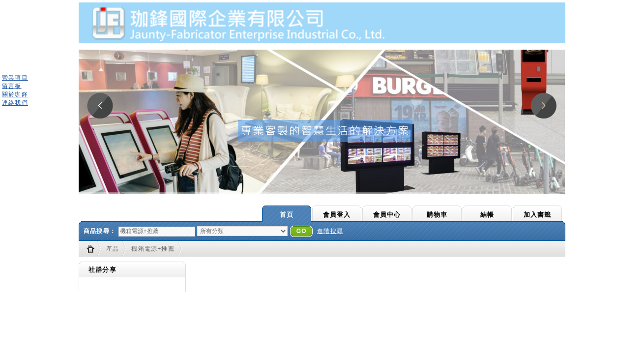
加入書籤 (538, 215)
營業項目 (15, 78)
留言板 (12, 86)
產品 (113, 249)
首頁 (287, 215)
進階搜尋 (330, 231)
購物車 (437, 215)
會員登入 (337, 215)
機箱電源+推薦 (153, 249)
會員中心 (387, 215)
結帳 (487, 215)
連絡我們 (15, 103)
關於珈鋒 (15, 94)
